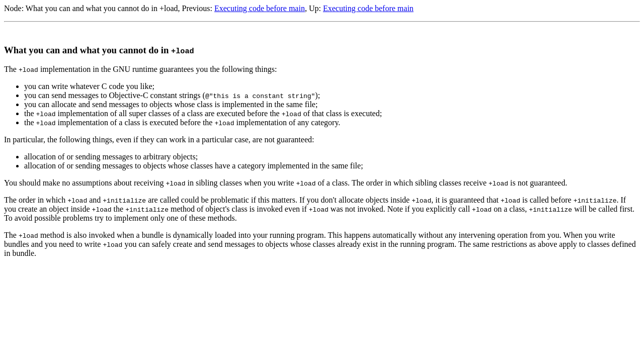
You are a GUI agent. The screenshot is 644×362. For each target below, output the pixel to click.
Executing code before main (260, 8)
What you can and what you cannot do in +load (102, 8)
